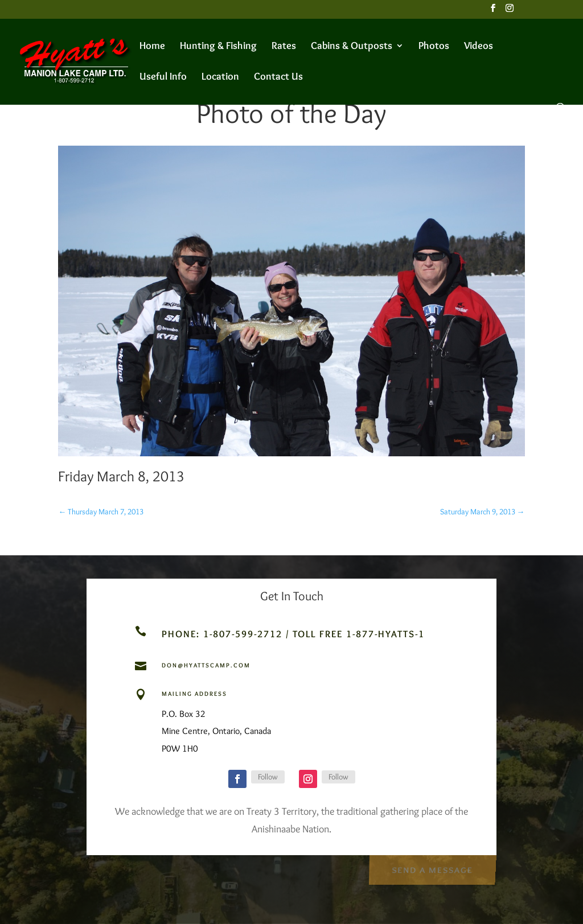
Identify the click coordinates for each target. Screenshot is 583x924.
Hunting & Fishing (218, 47)
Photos (434, 47)
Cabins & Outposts (352, 47)
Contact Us (278, 77)
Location (220, 77)
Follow (268, 777)
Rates (284, 47)
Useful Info (163, 77)
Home (152, 47)
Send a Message (432, 869)
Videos (479, 47)
